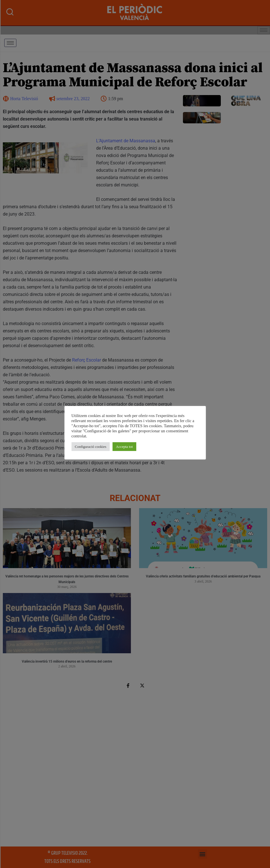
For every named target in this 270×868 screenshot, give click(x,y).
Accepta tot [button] (124, 447)
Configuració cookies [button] (91, 447)
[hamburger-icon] (10, 43)
